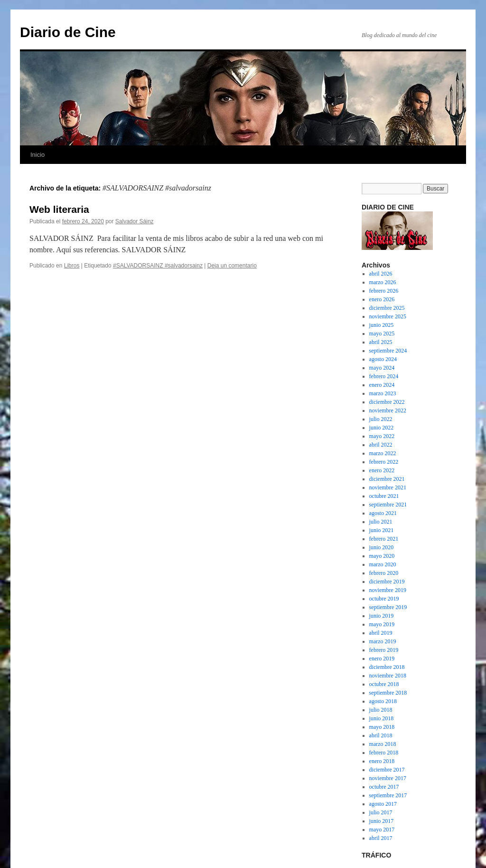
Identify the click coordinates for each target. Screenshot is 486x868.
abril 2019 (381, 633)
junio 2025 (382, 325)
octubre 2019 (384, 599)
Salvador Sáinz (135, 221)
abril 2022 (381, 445)
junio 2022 (382, 428)
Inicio (37, 155)
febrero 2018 (384, 753)
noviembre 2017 (388, 778)
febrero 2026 (384, 291)
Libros (72, 266)
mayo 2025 (382, 334)
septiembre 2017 (388, 795)
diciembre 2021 (387, 479)
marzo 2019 (383, 641)
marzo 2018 (383, 744)
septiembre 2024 (388, 351)
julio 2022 (381, 419)
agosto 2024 (383, 359)
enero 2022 (382, 470)
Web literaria (59, 209)
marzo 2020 (383, 564)
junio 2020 (382, 547)
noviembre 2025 (388, 316)
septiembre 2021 (388, 505)
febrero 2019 (384, 650)
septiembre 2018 (388, 693)
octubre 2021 (384, 496)
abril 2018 (381, 735)
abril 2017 (381, 838)
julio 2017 (381, 812)
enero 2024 (382, 385)
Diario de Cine (68, 32)
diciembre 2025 (387, 308)
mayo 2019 (382, 624)
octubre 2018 (384, 684)
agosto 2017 (383, 804)
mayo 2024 (382, 368)
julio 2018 (381, 710)
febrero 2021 (384, 539)
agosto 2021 (383, 513)
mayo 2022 (382, 436)
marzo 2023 (383, 393)
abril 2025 (381, 342)
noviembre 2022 (388, 410)
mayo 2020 (382, 556)
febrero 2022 (384, 462)
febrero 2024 (384, 376)
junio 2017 (382, 821)
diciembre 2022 (387, 402)
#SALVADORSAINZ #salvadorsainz (158, 266)
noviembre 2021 (388, 487)
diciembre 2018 (387, 667)
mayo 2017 (382, 830)
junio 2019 (382, 616)
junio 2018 (382, 718)
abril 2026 (381, 274)
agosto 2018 (383, 701)
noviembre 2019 (388, 590)
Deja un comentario (232, 266)
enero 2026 (382, 299)
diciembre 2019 (387, 582)
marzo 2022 (383, 453)
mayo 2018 (382, 727)
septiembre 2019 (388, 607)
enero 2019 (382, 658)
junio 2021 (382, 530)
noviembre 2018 (388, 676)
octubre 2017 (384, 787)
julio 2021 (381, 522)
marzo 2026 (383, 282)
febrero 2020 (384, 573)
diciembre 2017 (387, 770)
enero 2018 (382, 761)
